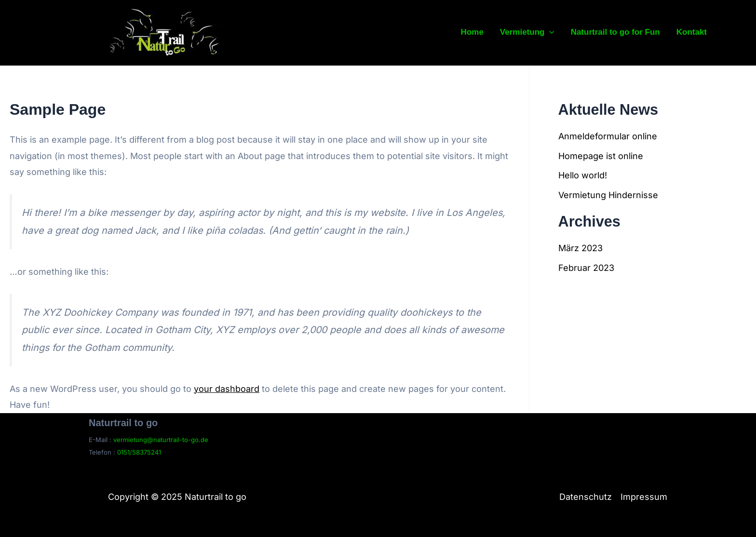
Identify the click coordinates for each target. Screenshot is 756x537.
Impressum (644, 497)
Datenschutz (586, 497)
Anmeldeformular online (608, 136)
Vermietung (527, 32)
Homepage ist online (601, 156)
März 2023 (580, 248)
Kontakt (692, 32)
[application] (549, 32)
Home (472, 32)
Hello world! (583, 175)
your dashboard (227, 389)
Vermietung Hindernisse (608, 195)
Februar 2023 (586, 268)
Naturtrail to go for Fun (615, 32)
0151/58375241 (139, 452)
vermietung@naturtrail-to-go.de (161, 440)
